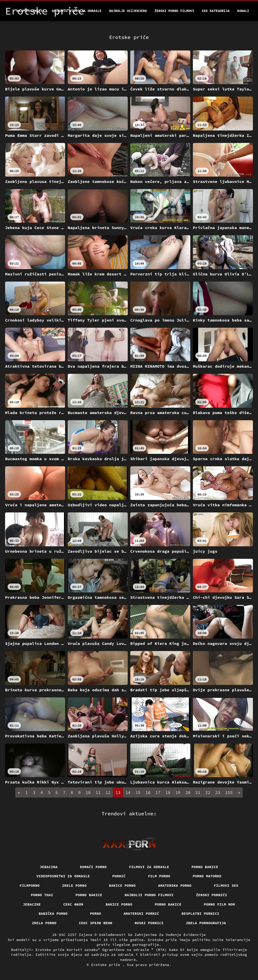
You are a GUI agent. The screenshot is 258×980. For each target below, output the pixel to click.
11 (98, 792)
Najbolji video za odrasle (77, 11)
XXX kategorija (216, 11)
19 (178, 792)
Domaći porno (93, 867)
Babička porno (53, 913)
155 (229, 792)
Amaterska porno (175, 885)
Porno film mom (219, 904)
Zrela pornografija (206, 923)
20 (188, 792)
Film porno (159, 876)
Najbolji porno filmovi (149, 895)
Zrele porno (74, 885)
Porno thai (42, 895)
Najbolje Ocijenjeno (128, 11)
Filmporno (30, 885)
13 (118, 792)
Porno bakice (205, 867)
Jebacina (49, 867)
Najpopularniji (30, 11)
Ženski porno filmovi (174, 11)
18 (168, 792)
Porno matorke (207, 876)
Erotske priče (107, 965)
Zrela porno (44, 923)
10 (88, 792)
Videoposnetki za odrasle (63, 876)
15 (138, 792)
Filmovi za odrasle (149, 867)
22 (208, 792)
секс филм (73, 904)
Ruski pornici (149, 923)
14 (128, 792)
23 (218, 792)
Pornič (119, 876)
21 (198, 792)
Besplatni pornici (200, 913)
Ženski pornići (212, 895)
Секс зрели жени (96, 923)
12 (108, 792)
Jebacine (32, 904)
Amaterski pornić (141, 913)
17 (158, 792)
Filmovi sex (226, 885)
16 (148, 792)
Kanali (243, 11)
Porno (96, 913)
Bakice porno (122, 885)
